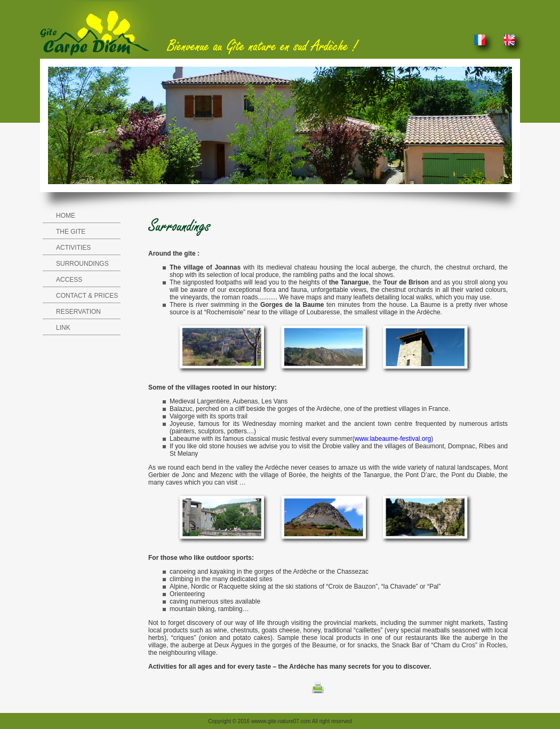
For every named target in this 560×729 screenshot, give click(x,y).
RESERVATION (78, 312)
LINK (63, 328)
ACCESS (69, 280)
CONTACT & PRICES (87, 296)
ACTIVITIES (73, 248)
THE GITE (71, 232)
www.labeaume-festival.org (393, 439)
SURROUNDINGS (82, 264)
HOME (66, 216)
